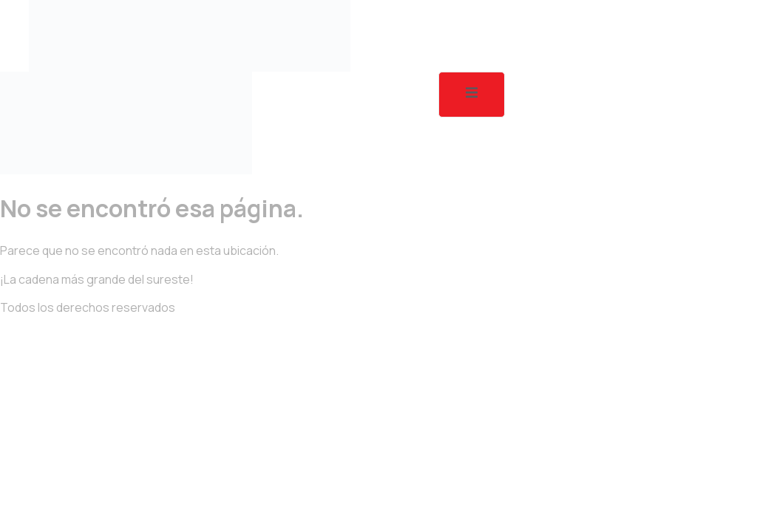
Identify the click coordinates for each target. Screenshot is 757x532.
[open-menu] (472, 95)
